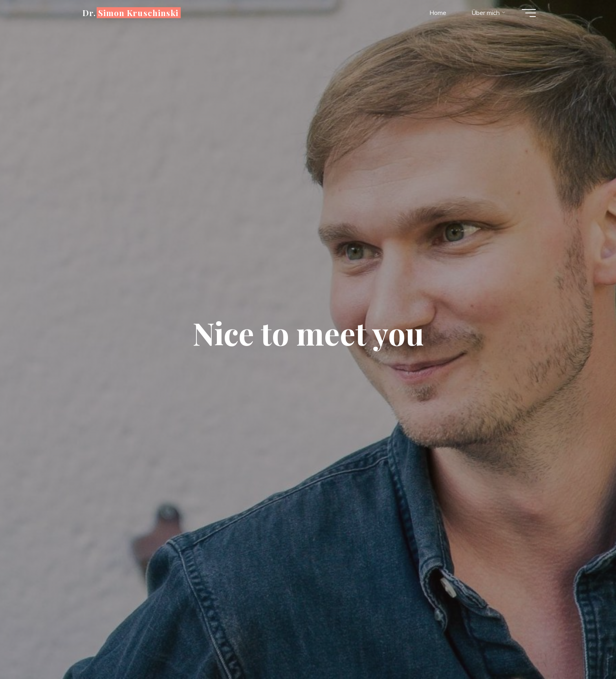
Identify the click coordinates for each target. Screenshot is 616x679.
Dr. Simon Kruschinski (130, 13)
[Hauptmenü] (529, 13)
